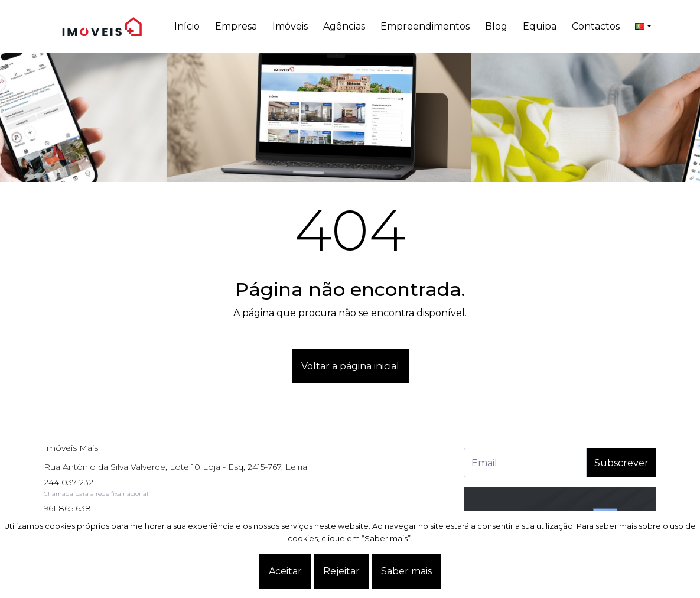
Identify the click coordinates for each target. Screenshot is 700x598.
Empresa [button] (236, 26)
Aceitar (285, 571)
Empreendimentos (425, 26)
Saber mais (406, 571)
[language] (643, 27)
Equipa (540, 26)
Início (187, 26)
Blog (496, 26)
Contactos (596, 26)
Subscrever (621, 463)
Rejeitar (341, 571)
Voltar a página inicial (350, 366)
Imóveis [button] (290, 26)
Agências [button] (344, 26)
